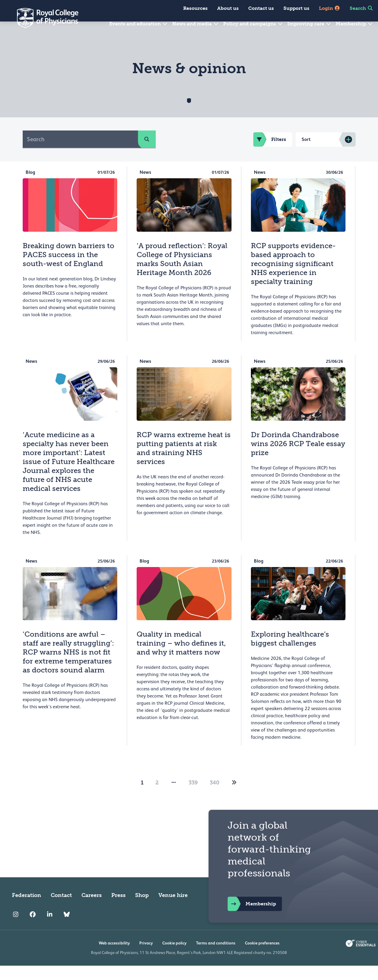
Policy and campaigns (253, 24)
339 (193, 797)
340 (215, 797)
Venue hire (173, 910)
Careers (92, 910)
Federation (27, 910)
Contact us (261, 8)
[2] (234, 797)
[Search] (80, 153)
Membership (354, 24)
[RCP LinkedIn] (50, 929)
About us (228, 8)
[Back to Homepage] (44, 18)
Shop (142, 910)
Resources (195, 8)
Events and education (139, 24)
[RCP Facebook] (33, 929)
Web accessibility (114, 957)
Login (330, 8)
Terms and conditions (216, 957)
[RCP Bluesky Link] (67, 929)
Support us (296, 8)
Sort (306, 154)
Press (118, 910)
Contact (61, 910)
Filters (270, 154)
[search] (147, 153)
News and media (196, 24)
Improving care (309, 24)
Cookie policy (174, 957)
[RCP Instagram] (16, 929)
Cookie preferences (262, 957)
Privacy (146, 957)
